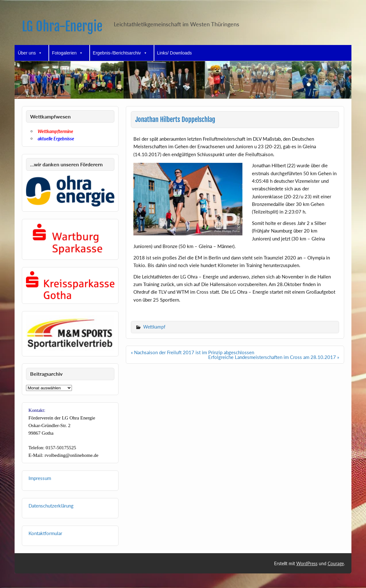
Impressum (40, 478)
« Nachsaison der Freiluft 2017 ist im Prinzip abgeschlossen (193, 352)
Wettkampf (154, 327)
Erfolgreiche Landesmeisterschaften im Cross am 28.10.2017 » (274, 357)
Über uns (30, 53)
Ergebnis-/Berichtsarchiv (120, 53)
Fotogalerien (67, 53)
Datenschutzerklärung (51, 506)
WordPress (307, 563)
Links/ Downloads (175, 53)
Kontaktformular (45, 533)
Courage (336, 563)
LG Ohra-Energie (62, 26)
